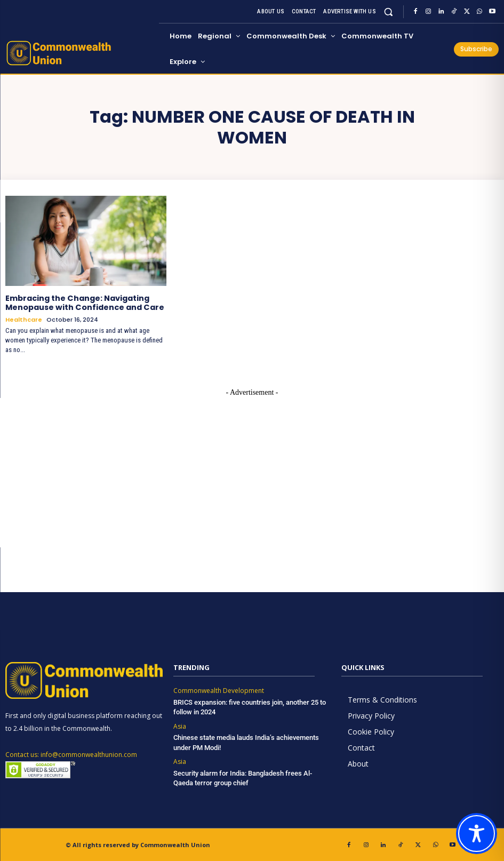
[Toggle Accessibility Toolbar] (477, 834)
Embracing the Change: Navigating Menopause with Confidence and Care (84, 303)
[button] (389, 11)
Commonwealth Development (219, 690)
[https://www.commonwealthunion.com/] (81, 53)
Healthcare (24, 319)
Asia (180, 726)
